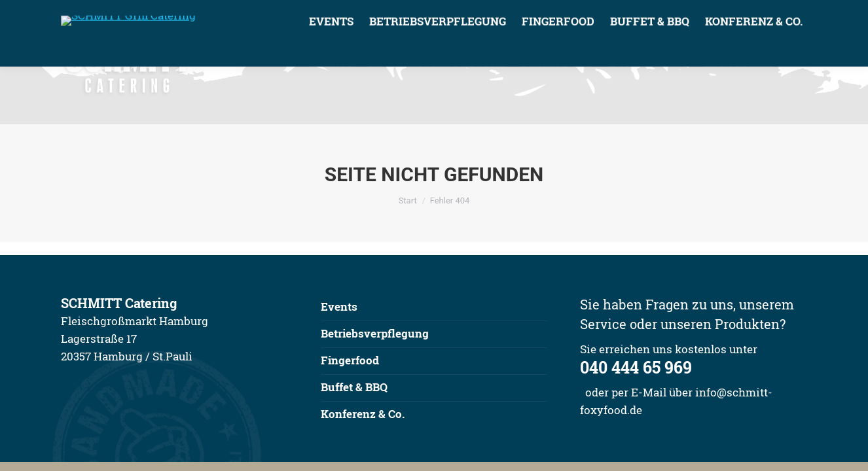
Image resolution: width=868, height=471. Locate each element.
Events (339, 306)
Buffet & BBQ (354, 387)
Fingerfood (350, 360)
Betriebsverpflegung (375, 333)
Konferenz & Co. (363, 414)
